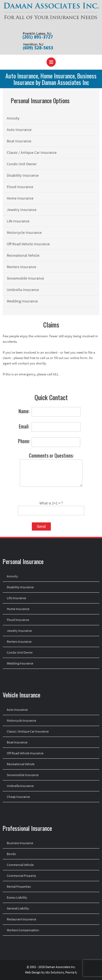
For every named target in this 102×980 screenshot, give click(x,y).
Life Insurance (18, 221)
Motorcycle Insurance (24, 232)
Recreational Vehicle (23, 255)
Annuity (13, 118)
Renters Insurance (21, 267)
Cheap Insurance (18, 797)
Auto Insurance (19, 130)
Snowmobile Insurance (25, 278)
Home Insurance (20, 198)
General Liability (18, 908)
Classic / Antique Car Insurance (32, 152)
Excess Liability (17, 897)
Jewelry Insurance (22, 210)
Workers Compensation (23, 930)
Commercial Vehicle (20, 865)
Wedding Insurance (22, 301)
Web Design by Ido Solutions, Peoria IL (51, 972)
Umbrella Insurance (23, 290)
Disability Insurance (23, 175)
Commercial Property (21, 876)
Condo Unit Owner (22, 164)
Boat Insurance (19, 141)
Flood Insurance (20, 187)
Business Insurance (20, 843)
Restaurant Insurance (21, 919)
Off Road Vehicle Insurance (28, 244)
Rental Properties (19, 886)
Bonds (11, 854)
